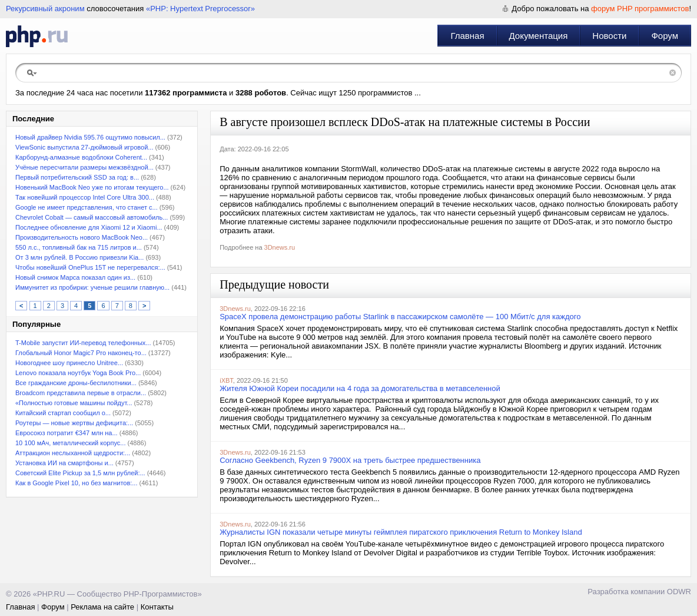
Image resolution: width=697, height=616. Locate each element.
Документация (539, 36)
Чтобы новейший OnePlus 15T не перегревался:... (90, 267)
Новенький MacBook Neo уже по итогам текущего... (92, 187)
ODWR (679, 592)
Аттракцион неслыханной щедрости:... (73, 453)
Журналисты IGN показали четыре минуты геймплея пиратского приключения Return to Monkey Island (401, 532)
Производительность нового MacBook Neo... (82, 237)
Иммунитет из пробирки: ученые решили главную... (92, 287)
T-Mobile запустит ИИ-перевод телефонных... (83, 343)
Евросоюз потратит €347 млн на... (67, 433)
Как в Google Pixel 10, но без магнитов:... (76, 483)
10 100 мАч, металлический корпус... (70, 443)
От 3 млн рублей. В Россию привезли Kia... (79, 257)
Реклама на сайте (102, 607)
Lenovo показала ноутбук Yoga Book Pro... (78, 373)
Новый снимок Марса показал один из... (75, 277)
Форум (665, 36)
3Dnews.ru (280, 247)
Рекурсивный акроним (45, 9)
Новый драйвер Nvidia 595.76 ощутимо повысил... (90, 137)
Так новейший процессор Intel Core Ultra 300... (85, 197)
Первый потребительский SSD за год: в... (77, 177)
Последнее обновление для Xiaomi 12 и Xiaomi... (89, 227)
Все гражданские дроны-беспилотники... (76, 383)
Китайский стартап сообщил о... (63, 413)
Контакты (157, 607)
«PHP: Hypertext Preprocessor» (200, 9)
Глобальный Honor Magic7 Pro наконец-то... (81, 353)
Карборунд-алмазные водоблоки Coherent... (81, 157)
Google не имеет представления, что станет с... (87, 207)
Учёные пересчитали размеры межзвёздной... (84, 167)
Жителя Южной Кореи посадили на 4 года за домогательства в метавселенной (360, 388)
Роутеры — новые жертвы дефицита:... (74, 423)
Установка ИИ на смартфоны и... (64, 463)
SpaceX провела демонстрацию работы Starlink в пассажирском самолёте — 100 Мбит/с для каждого (400, 317)
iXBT (226, 380)
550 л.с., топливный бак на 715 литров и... (79, 247)
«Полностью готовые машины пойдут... (74, 403)
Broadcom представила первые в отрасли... (81, 393)
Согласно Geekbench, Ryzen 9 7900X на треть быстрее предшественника (350, 460)
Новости (609, 36)
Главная (467, 36)
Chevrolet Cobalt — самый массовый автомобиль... (92, 217)
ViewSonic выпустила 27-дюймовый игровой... (84, 147)
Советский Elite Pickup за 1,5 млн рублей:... (80, 473)
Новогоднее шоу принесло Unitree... (69, 363)
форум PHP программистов (640, 9)
